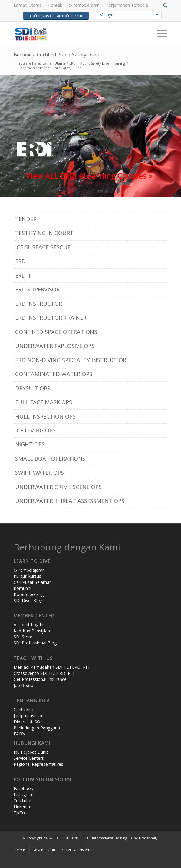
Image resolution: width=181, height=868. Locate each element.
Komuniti (22, 588)
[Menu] (159, 34)
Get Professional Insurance (40, 679)
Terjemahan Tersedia (127, 5)
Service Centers (29, 758)
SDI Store (23, 637)
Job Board (23, 685)
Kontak (55, 5)
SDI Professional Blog (35, 643)
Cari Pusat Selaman (33, 582)
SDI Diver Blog (28, 600)
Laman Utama (28, 5)
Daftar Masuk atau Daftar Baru (56, 16)
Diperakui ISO (27, 722)
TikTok (20, 813)
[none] (129, 15)
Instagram (24, 794)
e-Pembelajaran (84, 5)
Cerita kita (23, 710)
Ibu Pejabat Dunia (31, 752)
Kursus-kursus (27, 576)
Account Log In (28, 625)
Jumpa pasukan (29, 716)
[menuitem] (29, 5)
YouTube (22, 801)
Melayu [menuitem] (106, 15)
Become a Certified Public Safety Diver (57, 55)
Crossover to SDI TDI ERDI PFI (44, 673)
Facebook (23, 788)
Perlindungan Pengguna (37, 728)
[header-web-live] (75, 34)
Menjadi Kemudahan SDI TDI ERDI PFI (51, 667)
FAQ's (19, 734)
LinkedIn (22, 807)
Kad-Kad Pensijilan (32, 631)
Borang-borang (29, 594)
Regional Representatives (38, 764)
